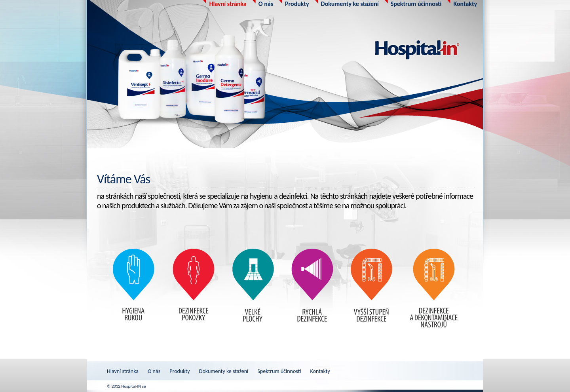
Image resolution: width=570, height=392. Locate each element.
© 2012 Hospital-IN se (126, 386)
